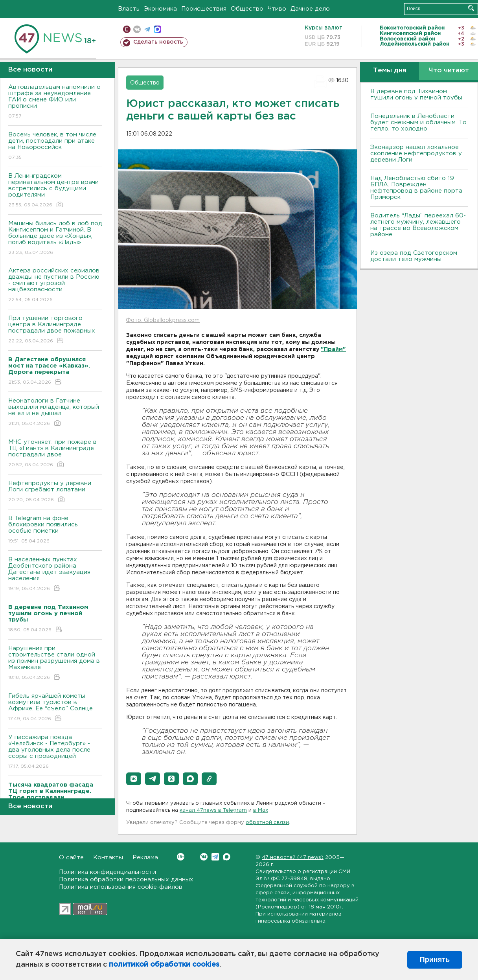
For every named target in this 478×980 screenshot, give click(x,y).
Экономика (160, 9)
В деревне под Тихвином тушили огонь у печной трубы (416, 95)
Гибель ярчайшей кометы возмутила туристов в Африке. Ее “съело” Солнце (55, 708)
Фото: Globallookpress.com (163, 320)
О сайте (71, 858)
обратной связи (267, 823)
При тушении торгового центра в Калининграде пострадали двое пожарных (55, 330)
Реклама (145, 858)
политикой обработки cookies (164, 965)
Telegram (215, 857)
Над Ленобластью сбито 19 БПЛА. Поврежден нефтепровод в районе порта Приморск (416, 188)
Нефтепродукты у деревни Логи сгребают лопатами (55, 492)
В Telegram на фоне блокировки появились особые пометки (55, 530)
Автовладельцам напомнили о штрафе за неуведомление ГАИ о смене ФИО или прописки (55, 102)
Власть (129, 9)
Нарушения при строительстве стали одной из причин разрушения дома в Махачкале (55, 663)
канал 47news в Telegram (213, 810)
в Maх (261, 810)
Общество (247, 9)
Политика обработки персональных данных (126, 880)
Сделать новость (158, 42)
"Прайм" (333, 349)
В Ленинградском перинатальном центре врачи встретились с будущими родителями (55, 191)
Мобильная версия (127, 29)
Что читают (449, 71)
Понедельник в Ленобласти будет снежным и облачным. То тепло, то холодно (418, 122)
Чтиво (277, 9)
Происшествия (204, 9)
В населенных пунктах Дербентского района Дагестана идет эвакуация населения (55, 575)
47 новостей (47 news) (293, 858)
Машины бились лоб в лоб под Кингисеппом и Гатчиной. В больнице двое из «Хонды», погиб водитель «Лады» (55, 238)
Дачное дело (310, 9)
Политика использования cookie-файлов (121, 887)
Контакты (108, 858)
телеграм (147, 29)
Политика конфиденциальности (108, 872)
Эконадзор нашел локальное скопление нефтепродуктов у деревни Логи (416, 154)
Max (227, 857)
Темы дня (390, 71)
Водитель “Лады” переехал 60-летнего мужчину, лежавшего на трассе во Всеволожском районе (418, 225)
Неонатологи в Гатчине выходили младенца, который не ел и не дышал (55, 413)
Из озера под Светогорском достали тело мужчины (414, 256)
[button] (134, 779)
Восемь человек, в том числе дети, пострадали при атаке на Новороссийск (55, 146)
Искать (471, 8)
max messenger (157, 29)
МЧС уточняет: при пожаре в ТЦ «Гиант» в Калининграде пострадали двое (55, 454)
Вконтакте (181, 857)
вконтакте (137, 29)
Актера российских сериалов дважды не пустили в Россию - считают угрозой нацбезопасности (55, 286)
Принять (435, 960)
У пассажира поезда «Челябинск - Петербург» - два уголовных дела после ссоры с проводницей (55, 752)
